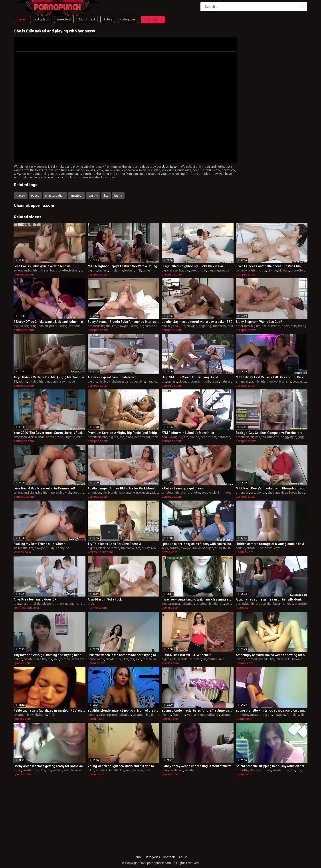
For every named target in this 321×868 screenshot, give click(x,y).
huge (71, 381)
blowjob (284, 270)
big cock (174, 326)
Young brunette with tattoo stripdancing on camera (272, 710)
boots (50, 437)
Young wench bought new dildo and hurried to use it (124, 766)
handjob (152, 381)
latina (118, 196)
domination (59, 381)
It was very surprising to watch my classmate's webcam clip (198, 599)
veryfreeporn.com (100, 552)
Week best (64, 19)
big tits (93, 196)
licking (63, 326)
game (240, 604)
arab (91, 604)
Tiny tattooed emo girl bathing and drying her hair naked (50, 655)
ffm (221, 493)
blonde (272, 270)
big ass (44, 270)
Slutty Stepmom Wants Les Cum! (259, 322)
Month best (87, 19)
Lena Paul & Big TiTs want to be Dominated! (44, 488)
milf (138, 270)
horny (166, 770)
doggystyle (138, 381)
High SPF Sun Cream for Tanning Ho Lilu (191, 377)
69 (15, 326)
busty (51, 548)
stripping (105, 715)
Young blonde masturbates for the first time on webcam (198, 710)
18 (15, 381)
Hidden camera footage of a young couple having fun (272, 544)
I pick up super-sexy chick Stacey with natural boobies (198, 544)
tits (106, 196)
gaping (70, 604)
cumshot (274, 326)
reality (156, 548)
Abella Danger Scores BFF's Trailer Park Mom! (121, 488)
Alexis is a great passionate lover (112, 377)
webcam (168, 604)
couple (240, 548)
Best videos (41, 19)
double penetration (50, 604)
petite (53, 326)
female (66, 659)
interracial (219, 326)
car (187, 270)
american (20, 270)
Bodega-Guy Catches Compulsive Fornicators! (270, 433)
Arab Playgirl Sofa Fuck (105, 599)
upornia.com (43, 205)
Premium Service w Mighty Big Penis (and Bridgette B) (124, 433)
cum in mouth (200, 381)
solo (228, 604)
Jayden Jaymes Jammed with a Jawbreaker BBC (197, 322)
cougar (297, 381)
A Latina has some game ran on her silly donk (269, 599)
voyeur (279, 548)
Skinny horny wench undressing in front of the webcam (198, 766)
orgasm (148, 270)
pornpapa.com (24, 274)
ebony (60, 548)
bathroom (243, 270)
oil (233, 437)
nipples (54, 493)
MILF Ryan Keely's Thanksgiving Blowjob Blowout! (271, 488)
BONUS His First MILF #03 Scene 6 (186, 655)
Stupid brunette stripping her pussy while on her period (272, 766)
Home (21, 19)
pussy (35, 196)
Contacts (169, 857)
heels (285, 326)
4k (15, 548)
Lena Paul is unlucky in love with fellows (42, 266)
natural (225, 270)
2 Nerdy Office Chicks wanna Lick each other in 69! (50, 322)
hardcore (224, 437)
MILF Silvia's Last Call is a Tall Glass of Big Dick (269, 377)
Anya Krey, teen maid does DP (35, 599)
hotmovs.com (97, 608)
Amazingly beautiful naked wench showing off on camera (272, 655)
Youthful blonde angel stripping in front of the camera (124, 710)
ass (175, 270)
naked (21, 196)
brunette (62, 270)
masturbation (55, 196)
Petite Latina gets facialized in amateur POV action (50, 710)
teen (17, 604)
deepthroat (198, 270)
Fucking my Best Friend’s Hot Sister (39, 544)
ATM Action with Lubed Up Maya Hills (188, 433)
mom (134, 493)
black (129, 437)
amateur (76, 196)
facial (215, 381)
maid (25, 604)
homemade (96, 659)
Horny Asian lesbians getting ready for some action (50, 766)
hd (68, 548)
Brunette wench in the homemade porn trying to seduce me (124, 655)
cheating (274, 493)
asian (17, 770)
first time (179, 715)
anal (165, 437)
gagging (213, 270)
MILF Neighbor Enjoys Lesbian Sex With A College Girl (124, 266)
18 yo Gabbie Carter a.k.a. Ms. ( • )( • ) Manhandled (49, 377)
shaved (157, 326)
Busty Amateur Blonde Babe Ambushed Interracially (124, 322)
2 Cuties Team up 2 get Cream (183, 488)
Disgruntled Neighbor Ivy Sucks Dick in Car (192, 266)
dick (31, 437)
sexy (165, 548)
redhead (75, 326)
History (108, 19)
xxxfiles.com (22, 552)
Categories (128, 19)
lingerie (70, 437)
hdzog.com (169, 552)
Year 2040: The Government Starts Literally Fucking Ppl (50, 433)
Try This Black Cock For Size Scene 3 (114, 544)
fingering (30, 326)
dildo (91, 770)
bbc (164, 326)
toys (147, 770)
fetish (59, 437)
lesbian (74, 270)
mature (213, 659)
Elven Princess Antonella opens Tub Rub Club (268, 266)
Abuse (183, 857)
